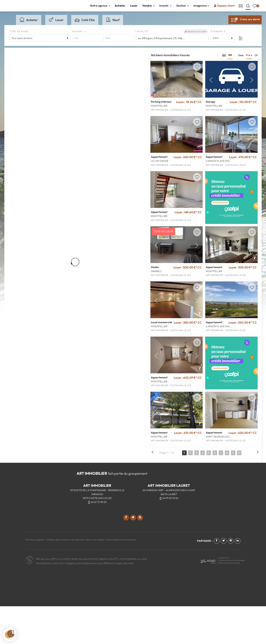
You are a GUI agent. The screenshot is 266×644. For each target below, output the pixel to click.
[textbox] (172, 42)
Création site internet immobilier (232, 598)
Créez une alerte (245, 23)
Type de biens (19, 35)
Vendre (148, 7)
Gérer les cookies (95, 577)
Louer (134, 7)
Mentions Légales (35, 577)
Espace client (224, 7)
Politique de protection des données (65, 577)
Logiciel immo (224, 595)
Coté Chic (85, 23)
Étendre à (218, 35)
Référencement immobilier (229, 601)
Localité (142, 35)
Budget (78, 35)
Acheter (120, 7)
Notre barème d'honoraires (121, 577)
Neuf (113, 23)
